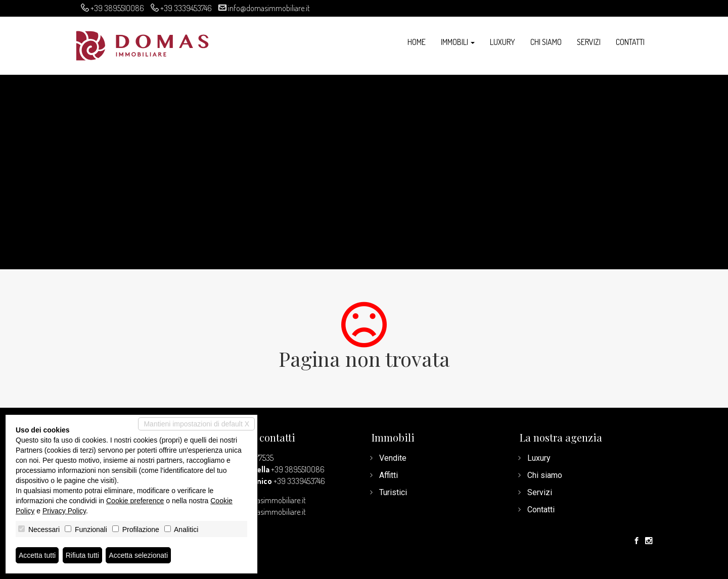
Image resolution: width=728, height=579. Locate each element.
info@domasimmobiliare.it (269, 8)
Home (417, 42)
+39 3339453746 (186, 8)
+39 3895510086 (117, 8)
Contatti (630, 42)
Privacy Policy (64, 511)
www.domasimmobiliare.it (265, 512)
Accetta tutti (37, 555)
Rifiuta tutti (82, 555)
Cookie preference (135, 501)
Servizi (589, 42)
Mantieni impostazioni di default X (196, 424)
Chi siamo (546, 42)
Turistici (393, 492)
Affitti (389, 475)
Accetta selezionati (138, 555)
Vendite (393, 458)
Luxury (503, 42)
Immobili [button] (458, 42)
